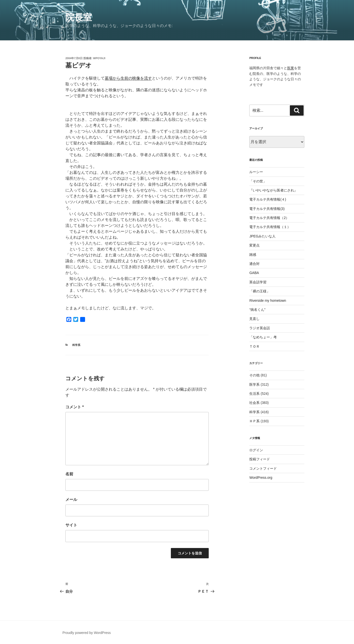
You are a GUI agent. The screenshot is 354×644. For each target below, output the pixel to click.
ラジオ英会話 (260, 328)
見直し (254, 319)
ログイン (256, 450)
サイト (71, 525)
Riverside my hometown (268, 301)
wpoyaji (99, 58)
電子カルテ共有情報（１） (270, 227)
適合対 (254, 264)
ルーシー (256, 172)
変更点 (254, 245)
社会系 (254, 403)
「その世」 (258, 181)
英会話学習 (258, 282)
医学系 (254, 384)
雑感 (253, 255)
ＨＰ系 (254, 421)
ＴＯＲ (254, 346)
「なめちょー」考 (263, 337)
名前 (69, 474)
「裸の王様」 (260, 291)
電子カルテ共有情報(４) (268, 199)
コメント (75, 407)
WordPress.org (261, 478)
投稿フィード (260, 459)
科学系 (76, 345)
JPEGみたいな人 (262, 236)
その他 (254, 375)
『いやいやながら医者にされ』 (273, 190)
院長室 (79, 17)
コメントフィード (263, 468)
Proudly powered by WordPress (87, 633)
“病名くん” (257, 310)
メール (71, 500)
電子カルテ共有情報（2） (269, 218)
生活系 (254, 394)
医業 (291, 68)
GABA (254, 273)
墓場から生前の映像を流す (128, 78)
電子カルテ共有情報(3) (267, 209)
